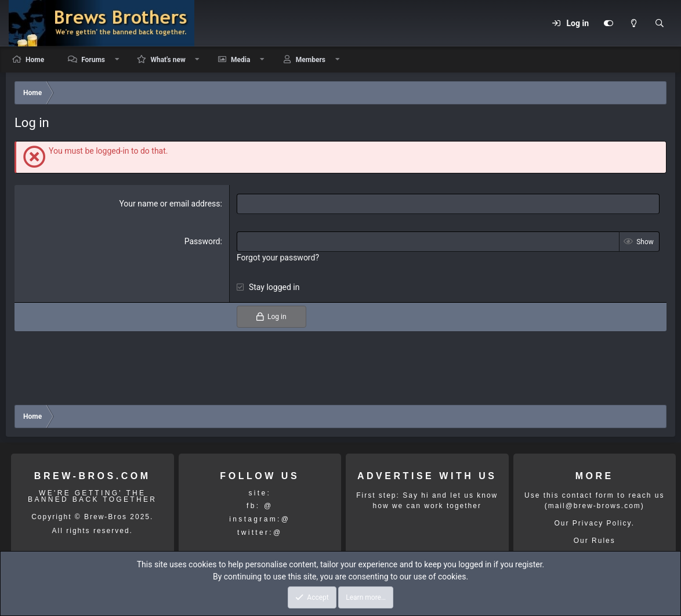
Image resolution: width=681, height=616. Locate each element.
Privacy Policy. (604, 523)
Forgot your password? (278, 258)
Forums (93, 60)
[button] (117, 59)
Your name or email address (169, 204)
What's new (168, 60)
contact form (588, 495)
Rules (604, 541)
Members (311, 60)
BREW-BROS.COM (93, 476)
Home (35, 60)
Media (240, 60)
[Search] (660, 23)
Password (202, 241)
